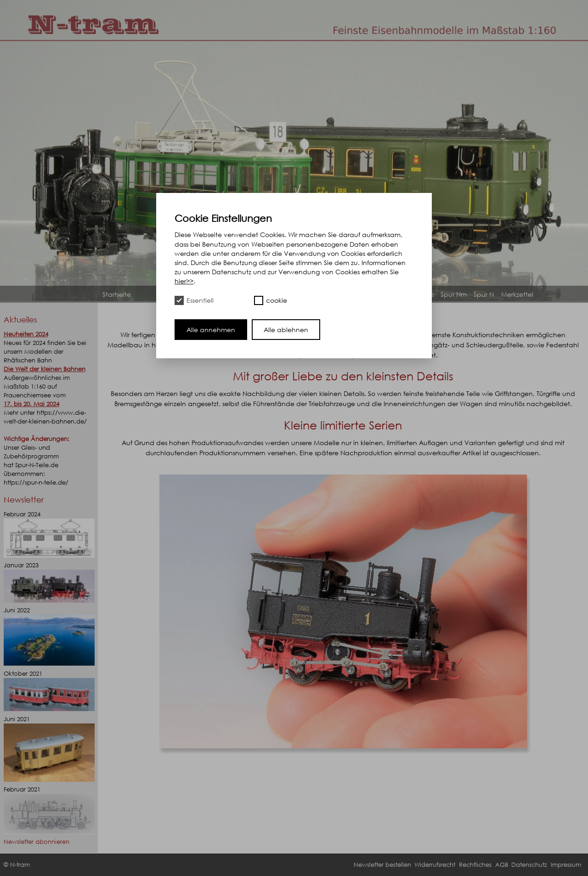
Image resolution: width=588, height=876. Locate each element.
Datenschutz (529, 865)
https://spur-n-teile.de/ (36, 483)
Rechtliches (475, 865)
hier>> (184, 281)
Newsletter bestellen (382, 865)
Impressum (566, 865)
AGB (502, 865)
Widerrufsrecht (435, 865)
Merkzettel (517, 294)
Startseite (117, 294)
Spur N (484, 294)
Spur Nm (454, 294)
